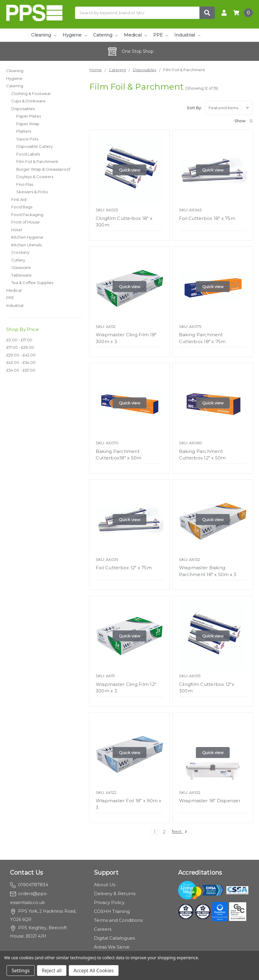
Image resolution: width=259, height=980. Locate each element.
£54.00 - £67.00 (21, 370)
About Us (105, 885)
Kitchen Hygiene (27, 237)
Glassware (21, 267)
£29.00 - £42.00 (21, 355)
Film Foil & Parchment (37, 161)
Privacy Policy (109, 902)
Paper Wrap (28, 124)
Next (179, 832)
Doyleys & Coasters (35, 177)
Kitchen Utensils (27, 245)
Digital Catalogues (114, 938)
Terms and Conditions (118, 920)
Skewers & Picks (32, 192)
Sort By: (194, 108)
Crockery (20, 252)
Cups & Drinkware (28, 101)
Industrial (187, 35)
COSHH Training (112, 911)
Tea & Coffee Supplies (32, 283)
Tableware (21, 275)
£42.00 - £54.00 (21, 362)
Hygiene (75, 35)
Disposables (23, 109)
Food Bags (22, 207)
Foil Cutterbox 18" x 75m (207, 218)
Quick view (129, 170)
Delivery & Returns (115, 893)
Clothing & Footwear (31, 93)
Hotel (17, 230)
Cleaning (44, 35)
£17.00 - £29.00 (20, 347)
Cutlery (18, 260)
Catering (105, 35)
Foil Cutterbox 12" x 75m (124, 568)
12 (251, 121)
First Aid (19, 199)
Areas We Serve (112, 947)
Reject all (52, 971)
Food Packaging (27, 215)
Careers (103, 929)
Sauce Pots (27, 139)
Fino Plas (25, 184)
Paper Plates (29, 116)
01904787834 (29, 885)
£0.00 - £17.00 (19, 340)
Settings (21, 971)
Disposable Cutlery (35, 146)
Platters (24, 131)
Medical (135, 35)
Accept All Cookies (94, 971)
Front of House (25, 222)
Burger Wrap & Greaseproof (43, 169)
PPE (161, 35)
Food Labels (28, 154)
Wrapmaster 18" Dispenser (210, 801)
